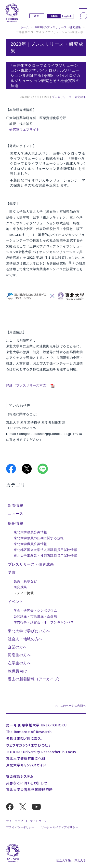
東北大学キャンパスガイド (26, 765)
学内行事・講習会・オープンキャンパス (44, 622)
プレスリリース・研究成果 (69, 97)
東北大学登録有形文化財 (26, 758)
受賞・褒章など (25, 581)
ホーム (25, 27)
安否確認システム (20, 776)
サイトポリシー (40, 821)
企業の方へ (17, 647)
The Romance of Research (29, 732)
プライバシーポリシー (20, 827)
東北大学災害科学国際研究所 (29, 790)
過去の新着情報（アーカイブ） (35, 679)
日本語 (54, 16)
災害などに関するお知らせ (27, 783)
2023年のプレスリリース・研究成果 (58, 27)
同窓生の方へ (19, 655)
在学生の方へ (19, 663)
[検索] (83, 16)
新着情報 (15, 506)
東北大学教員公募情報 (30, 532)
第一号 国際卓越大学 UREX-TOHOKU (36, 725)
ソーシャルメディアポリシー (60, 827)
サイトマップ (15, 821)
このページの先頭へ (73, 706)
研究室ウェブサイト (24, 129)
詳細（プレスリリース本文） (28, 385)
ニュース (15, 514)
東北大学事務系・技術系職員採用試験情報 (46, 556)
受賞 (12, 573)
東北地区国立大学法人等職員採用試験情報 (46, 550)
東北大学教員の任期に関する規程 (39, 538)
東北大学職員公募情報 (30, 544)
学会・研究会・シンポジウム (35, 611)
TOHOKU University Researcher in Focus (41, 752)
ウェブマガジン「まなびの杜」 (28, 745)
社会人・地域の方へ (25, 639)
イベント (15, 602)
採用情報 (15, 523)
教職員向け (17, 671)
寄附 (37, 16)
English (67, 16)
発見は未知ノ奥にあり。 (24, 738)
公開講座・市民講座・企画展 (35, 616)
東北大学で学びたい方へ (29, 631)
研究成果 (20, 587)
